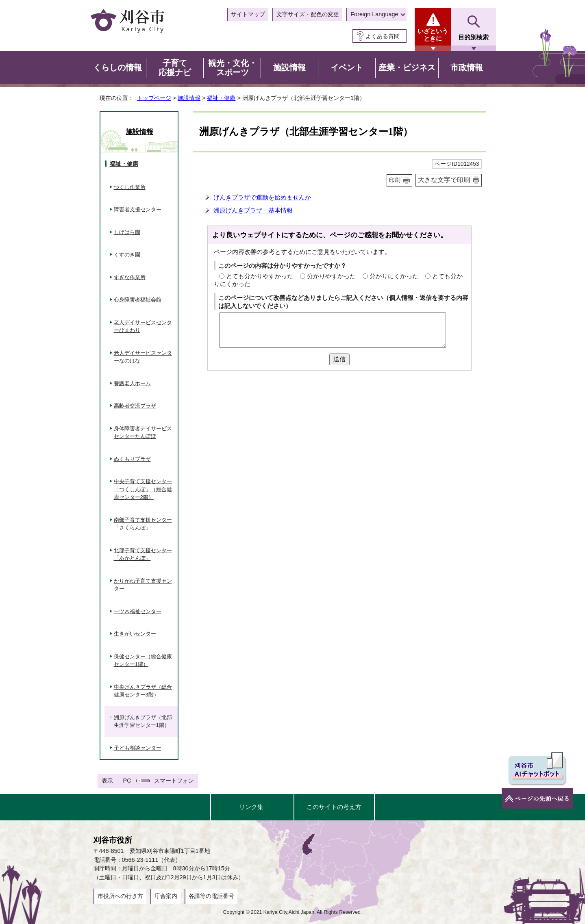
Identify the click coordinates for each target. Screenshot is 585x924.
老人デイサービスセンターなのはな (143, 357)
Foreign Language (374, 14)
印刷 (395, 180)
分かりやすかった (331, 276)
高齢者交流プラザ (135, 406)
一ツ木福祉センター (138, 611)
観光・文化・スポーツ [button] (233, 68)
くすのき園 (127, 255)
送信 (339, 359)
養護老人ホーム (132, 383)
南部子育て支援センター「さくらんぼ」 (143, 524)
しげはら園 (127, 232)
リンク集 (251, 807)
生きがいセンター (135, 634)
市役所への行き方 (120, 896)
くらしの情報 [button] (117, 67)
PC (127, 781)
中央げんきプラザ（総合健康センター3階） (143, 691)
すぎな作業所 (130, 277)
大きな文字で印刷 (444, 180)
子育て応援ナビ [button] (175, 68)
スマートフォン (174, 781)
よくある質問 (383, 36)
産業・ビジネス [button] (407, 67)
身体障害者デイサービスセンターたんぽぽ (143, 433)
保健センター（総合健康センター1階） (143, 660)
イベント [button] (347, 67)
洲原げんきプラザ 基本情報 (253, 210)
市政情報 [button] (467, 67)
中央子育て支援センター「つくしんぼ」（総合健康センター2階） (143, 489)
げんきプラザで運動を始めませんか (262, 197)
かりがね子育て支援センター (143, 585)
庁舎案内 (166, 896)
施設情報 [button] (289, 67)
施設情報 (189, 98)
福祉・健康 (221, 98)
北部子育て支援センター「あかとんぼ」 (143, 554)
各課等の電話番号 (211, 896)
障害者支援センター (138, 209)
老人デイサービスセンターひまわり (143, 326)
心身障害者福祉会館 (138, 300)
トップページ (154, 98)
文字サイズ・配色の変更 (308, 14)
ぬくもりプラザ (132, 459)
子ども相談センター (138, 748)
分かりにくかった (394, 276)
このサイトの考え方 (334, 807)
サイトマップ (248, 14)
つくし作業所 (130, 187)
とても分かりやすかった (260, 276)
